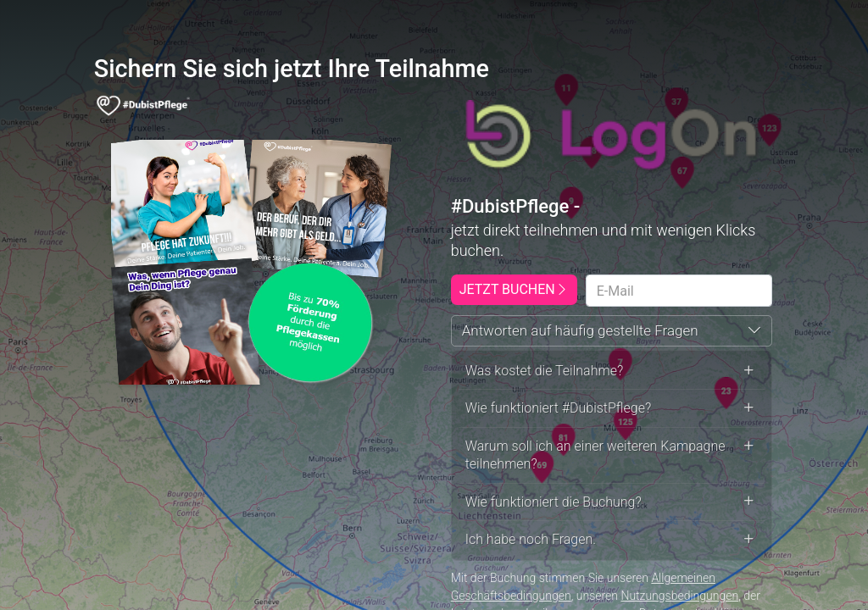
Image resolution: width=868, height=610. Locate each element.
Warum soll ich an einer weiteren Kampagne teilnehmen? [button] (612, 455)
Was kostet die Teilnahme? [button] (612, 371)
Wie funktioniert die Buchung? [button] (612, 502)
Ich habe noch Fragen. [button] (612, 539)
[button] (612, 331)
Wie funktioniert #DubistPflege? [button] (612, 408)
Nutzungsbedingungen (679, 596)
